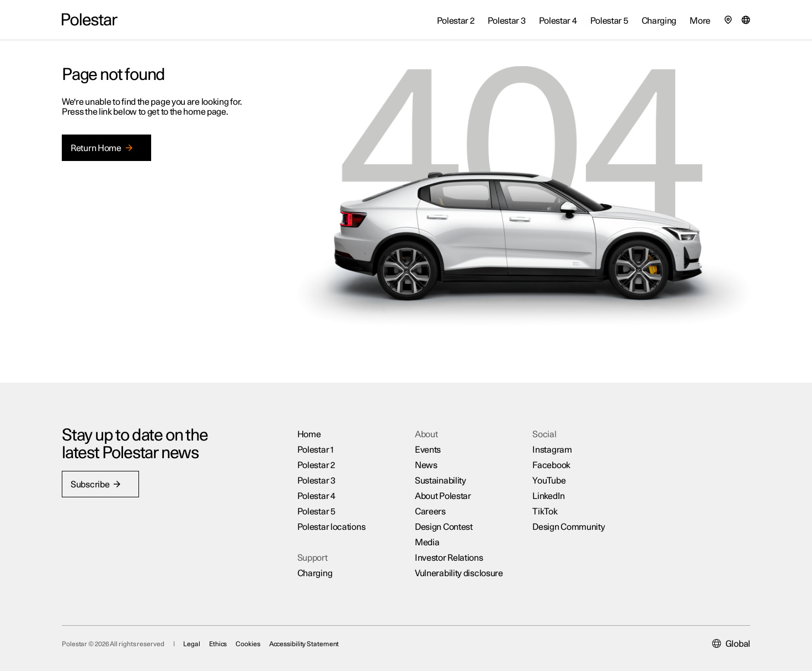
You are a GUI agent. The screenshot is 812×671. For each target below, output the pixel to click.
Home (309, 434)
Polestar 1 (316, 450)
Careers (430, 512)
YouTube (549, 481)
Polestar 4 (316, 496)
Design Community (568, 527)
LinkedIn (549, 496)
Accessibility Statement (304, 644)
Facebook (551, 465)
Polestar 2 (316, 465)
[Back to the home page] (90, 20)
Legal (192, 644)
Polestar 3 (316, 481)
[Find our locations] (728, 20)
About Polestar (443, 496)
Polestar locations (332, 527)
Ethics (218, 644)
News (426, 465)
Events (428, 450)
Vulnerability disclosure (459, 573)
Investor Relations (449, 558)
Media (427, 543)
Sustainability (440, 481)
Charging (315, 573)
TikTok (545, 512)
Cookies (248, 644)
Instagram (552, 450)
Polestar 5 (316, 512)
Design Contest (444, 527)
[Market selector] (746, 20)
